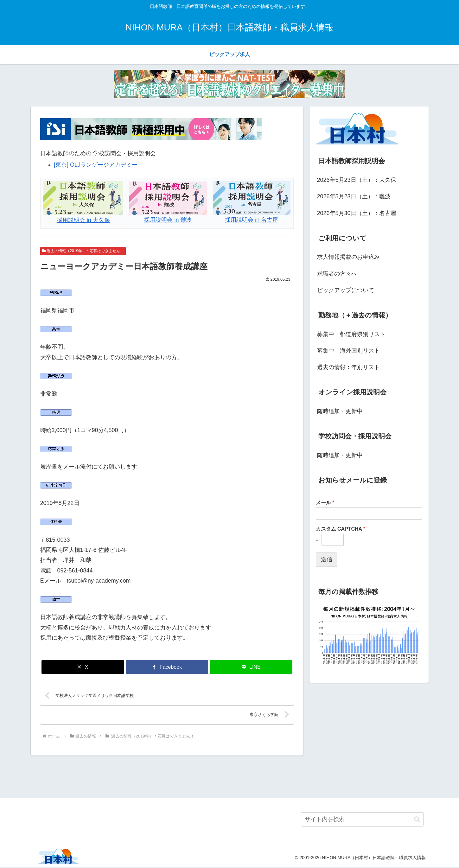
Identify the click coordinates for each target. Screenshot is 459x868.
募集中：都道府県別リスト (351, 334)
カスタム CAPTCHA (341, 529)
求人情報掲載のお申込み (348, 257)
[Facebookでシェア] (167, 667)
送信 (327, 559)
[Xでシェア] (83, 667)
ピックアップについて (346, 290)
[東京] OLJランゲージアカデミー (96, 165)
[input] (362, 821)
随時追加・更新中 (340, 411)
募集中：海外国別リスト (348, 351)
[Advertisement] (230, 777)
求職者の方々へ (337, 274)
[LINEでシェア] (251, 667)
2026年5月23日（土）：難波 (354, 196)
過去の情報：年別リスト (348, 367)
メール (325, 503)
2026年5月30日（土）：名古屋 (357, 213)
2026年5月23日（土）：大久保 (357, 180)
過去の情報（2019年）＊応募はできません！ (83, 251)
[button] (417, 821)
